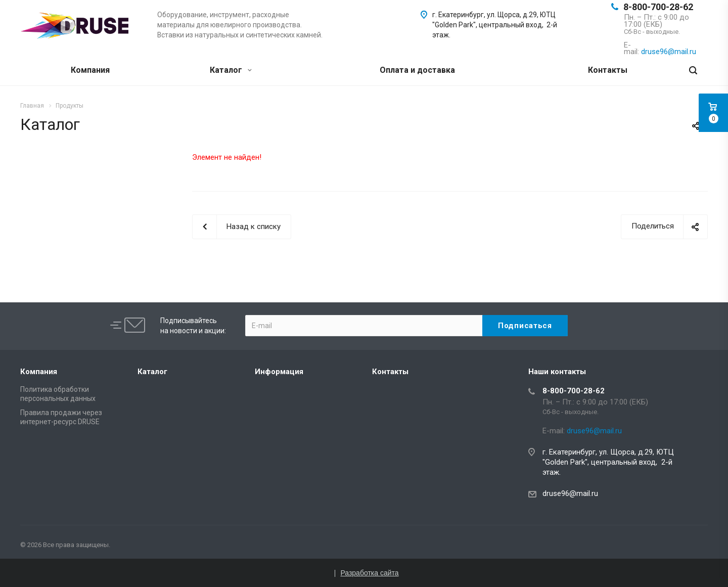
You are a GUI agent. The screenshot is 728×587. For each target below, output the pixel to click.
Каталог (231, 70)
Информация (279, 372)
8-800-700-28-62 (658, 7)
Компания (90, 70)
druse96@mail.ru (570, 493)
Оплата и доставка (417, 70)
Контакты (608, 70)
